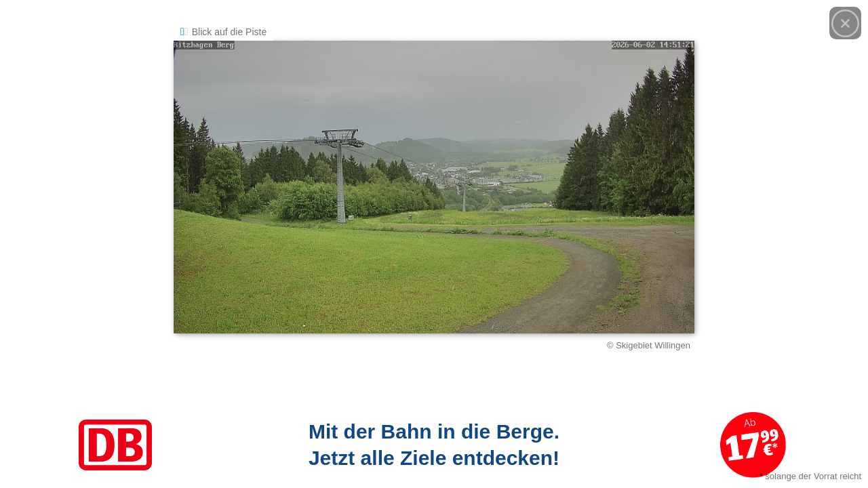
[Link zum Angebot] (434, 445)
